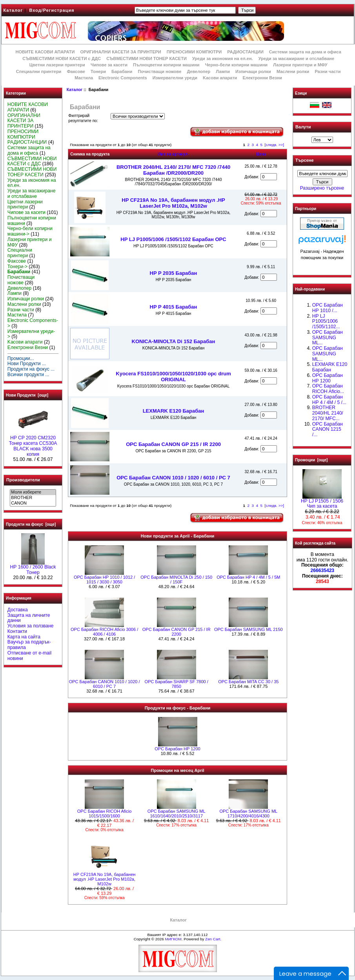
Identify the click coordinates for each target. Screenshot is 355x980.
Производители (23, 480)
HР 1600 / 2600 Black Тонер (33, 568)
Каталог (13, 10)
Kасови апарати (220, 78)
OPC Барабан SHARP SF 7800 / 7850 (177, 684)
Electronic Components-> (33, 323)
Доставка (18, 610)
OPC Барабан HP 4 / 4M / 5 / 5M (248, 577)
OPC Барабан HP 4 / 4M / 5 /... (329, 400)
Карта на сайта (24, 637)
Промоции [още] (311, 460)
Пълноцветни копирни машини (166, 65)
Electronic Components (123, 78)
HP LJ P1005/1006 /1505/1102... (326, 322)
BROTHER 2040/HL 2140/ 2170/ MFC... (328, 413)
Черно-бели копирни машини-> (30, 231)
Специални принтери (39, 71)
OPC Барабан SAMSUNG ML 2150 (248, 629)
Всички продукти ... (28, 375)
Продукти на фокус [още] (31, 524)
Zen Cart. (213, 939)
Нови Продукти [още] (27, 395)
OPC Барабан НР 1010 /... (328, 308)
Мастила (84, 78)
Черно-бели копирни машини (236, 65)
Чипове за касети (109, 65)
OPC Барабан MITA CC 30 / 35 (248, 682)
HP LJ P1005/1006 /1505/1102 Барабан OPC (173, 239)
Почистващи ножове (159, 71)
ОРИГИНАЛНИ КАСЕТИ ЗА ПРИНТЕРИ (121, 52)
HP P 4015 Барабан (174, 307)
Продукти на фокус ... (31, 369)
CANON (33, 503)
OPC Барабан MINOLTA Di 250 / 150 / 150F (176, 580)
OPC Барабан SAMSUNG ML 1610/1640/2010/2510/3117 (177, 814)
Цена (261, 154)
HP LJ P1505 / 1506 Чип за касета (322, 502)
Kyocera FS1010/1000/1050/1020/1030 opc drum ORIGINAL (173, 377)
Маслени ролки (293, 71)
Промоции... (21, 358)
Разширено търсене (322, 188)
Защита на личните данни (29, 618)
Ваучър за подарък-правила (29, 645)
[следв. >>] (275, 145)
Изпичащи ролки (253, 71)
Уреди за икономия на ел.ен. (223, 59)
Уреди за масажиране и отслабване (296, 59)
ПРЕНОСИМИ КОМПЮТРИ (194, 52)
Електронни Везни (262, 78)
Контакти (17, 631)
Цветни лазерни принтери (57, 65)
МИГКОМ (173, 939)
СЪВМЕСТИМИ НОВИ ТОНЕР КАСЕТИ (147, 59)
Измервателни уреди (175, 78)
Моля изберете (33, 492)
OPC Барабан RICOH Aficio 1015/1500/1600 (105, 814)
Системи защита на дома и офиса (305, 52)
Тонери (98, 71)
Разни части (328, 71)
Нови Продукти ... (27, 364)
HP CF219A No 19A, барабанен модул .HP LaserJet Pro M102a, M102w (173, 203)
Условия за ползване (31, 626)
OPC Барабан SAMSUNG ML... (328, 338)
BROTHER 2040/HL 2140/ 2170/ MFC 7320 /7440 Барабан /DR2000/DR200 (173, 170)
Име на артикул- (173, 154)
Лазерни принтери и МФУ (300, 65)
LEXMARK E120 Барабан (174, 411)
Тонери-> (17, 267)
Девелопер (198, 71)
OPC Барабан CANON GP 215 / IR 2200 (173, 444)
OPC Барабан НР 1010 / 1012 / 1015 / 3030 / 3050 (104, 580)
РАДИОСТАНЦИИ (245, 52)
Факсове (76, 71)
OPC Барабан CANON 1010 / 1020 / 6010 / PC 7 (173, 478)
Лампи (223, 71)
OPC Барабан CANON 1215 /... (328, 430)
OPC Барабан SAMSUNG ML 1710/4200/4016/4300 (248, 814)
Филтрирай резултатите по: (83, 118)
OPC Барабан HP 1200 (177, 749)
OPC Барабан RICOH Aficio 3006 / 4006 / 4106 (104, 632)
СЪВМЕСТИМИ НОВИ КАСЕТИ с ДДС (62, 59)
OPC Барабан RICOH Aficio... (328, 389)
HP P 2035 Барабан (174, 273)
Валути (303, 127)
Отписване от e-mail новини (29, 656)
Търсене (304, 161)
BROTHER (33, 498)
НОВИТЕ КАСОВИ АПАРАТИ (45, 52)
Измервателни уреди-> (31, 334)
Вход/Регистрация (52, 10)
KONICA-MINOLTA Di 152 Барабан (174, 341)
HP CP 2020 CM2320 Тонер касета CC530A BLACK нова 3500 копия (33, 444)
